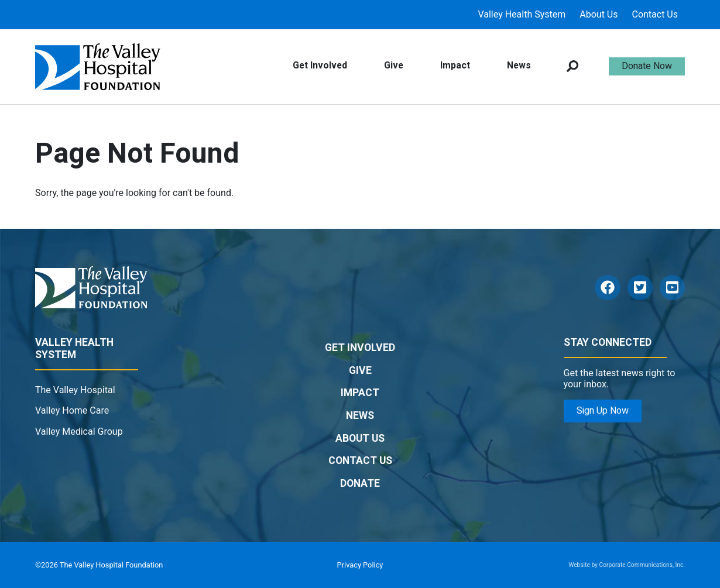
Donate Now (647, 66)
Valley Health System (522, 14)
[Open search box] (572, 67)
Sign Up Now (603, 411)
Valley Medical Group (79, 431)
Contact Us (655, 14)
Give (394, 66)
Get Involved (320, 66)
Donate (360, 484)
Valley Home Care (72, 410)
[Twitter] (640, 288)
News (519, 66)
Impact (455, 66)
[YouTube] (672, 288)
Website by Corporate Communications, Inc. (627, 565)
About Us (599, 14)
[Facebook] (607, 288)
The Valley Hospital (75, 390)
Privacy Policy (360, 565)
